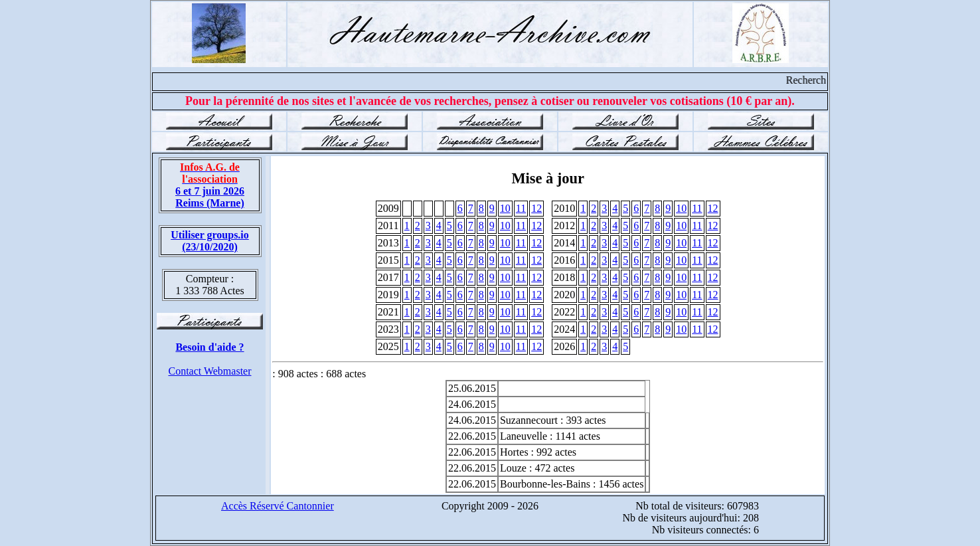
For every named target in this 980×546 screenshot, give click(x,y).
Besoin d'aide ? (209, 347)
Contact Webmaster (209, 371)
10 (505, 208)
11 (521, 208)
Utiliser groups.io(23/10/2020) (210, 241)
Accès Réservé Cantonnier (278, 506)
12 (536, 208)
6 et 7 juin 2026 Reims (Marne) (210, 185)
